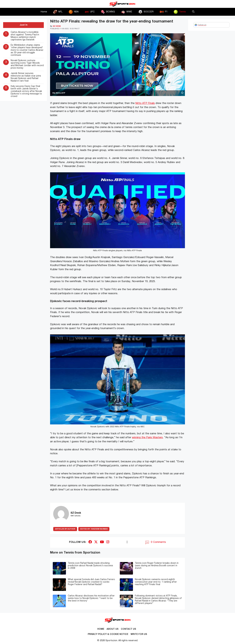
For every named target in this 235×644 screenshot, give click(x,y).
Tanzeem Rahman (94, 529)
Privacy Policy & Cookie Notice (108, 634)
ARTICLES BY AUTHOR (65, 529)
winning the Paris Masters (147, 438)
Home (44, 12)
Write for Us (139, 634)
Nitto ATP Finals (145, 103)
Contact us (128, 629)
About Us (113, 629)
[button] (193, 12)
